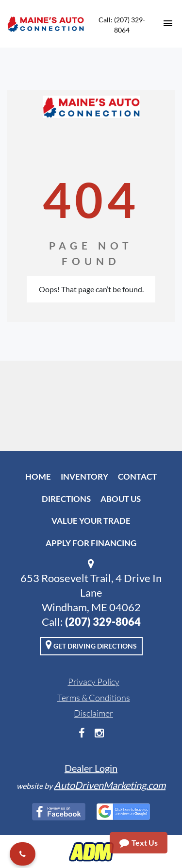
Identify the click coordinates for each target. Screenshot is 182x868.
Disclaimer (93, 713)
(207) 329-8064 (103, 622)
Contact (137, 476)
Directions (66, 499)
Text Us (139, 843)
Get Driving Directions (91, 645)
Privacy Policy (94, 682)
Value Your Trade (91, 521)
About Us (121, 499)
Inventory (84, 476)
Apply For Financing (91, 543)
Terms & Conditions (94, 698)
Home (38, 476)
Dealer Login (91, 768)
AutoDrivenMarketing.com (110, 785)
